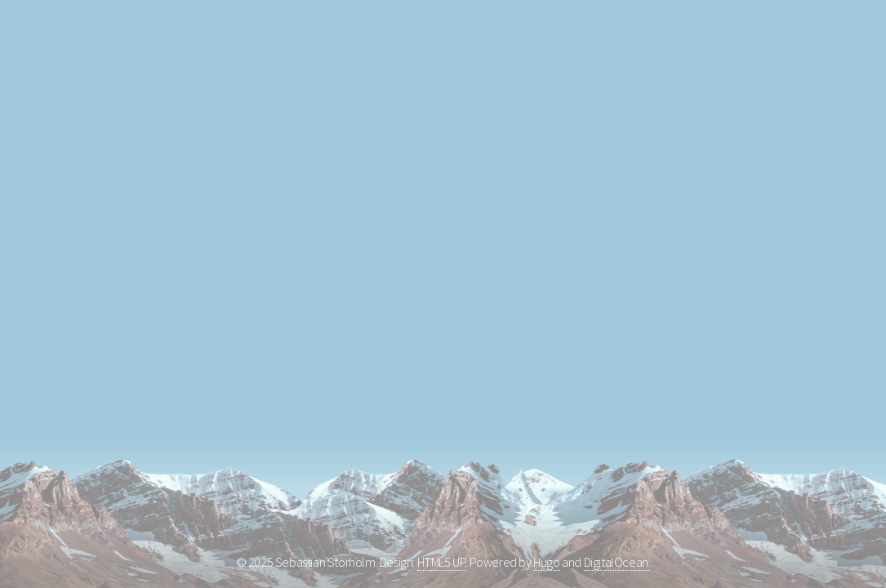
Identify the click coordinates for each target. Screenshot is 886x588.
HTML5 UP (441, 562)
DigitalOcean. (617, 562)
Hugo (546, 562)
